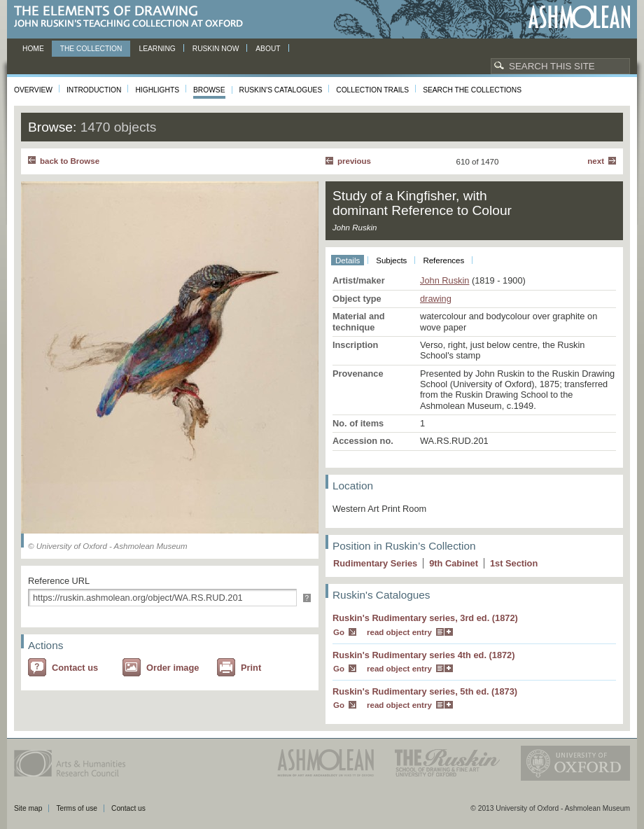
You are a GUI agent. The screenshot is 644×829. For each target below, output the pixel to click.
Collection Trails (372, 90)
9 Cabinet (454, 563)
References (443, 260)
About (268, 49)
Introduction (94, 90)
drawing (436, 299)
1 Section (514, 563)
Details (348, 260)
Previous (354, 161)
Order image (173, 668)
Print (251, 668)
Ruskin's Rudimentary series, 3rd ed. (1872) (425, 618)
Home (33, 49)
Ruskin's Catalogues (281, 90)
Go (339, 632)
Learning (157, 49)
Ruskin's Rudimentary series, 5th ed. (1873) (425, 691)
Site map (28, 808)
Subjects (391, 260)
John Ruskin (444, 280)
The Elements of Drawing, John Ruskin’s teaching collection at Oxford (133, 17)
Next (596, 161)
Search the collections (472, 90)
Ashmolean (579, 17)
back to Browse (70, 161)
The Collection (91, 49)
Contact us (75, 668)
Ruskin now (216, 49)
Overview (33, 90)
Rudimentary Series (375, 563)
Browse (209, 90)
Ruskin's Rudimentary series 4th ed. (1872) (424, 655)
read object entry (399, 632)
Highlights (157, 90)
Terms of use (77, 808)
